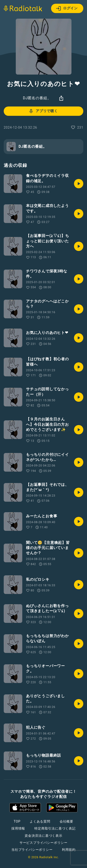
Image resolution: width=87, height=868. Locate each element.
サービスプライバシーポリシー (43, 843)
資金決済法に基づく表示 (43, 836)
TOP (17, 821)
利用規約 (69, 850)
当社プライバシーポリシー (32, 850)
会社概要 (66, 821)
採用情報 (18, 828)
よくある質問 (40, 821)
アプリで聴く (43, 111)
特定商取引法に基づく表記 (55, 828)
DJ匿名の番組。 (37, 98)
